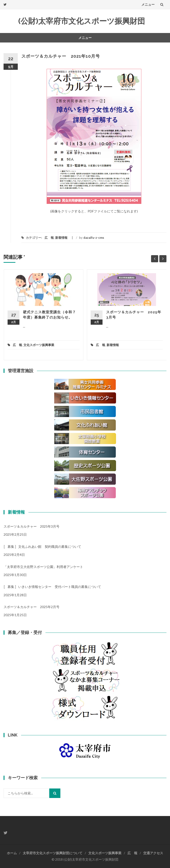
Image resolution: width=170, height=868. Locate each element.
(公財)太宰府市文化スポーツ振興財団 (82, 21)
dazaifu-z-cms (94, 238)
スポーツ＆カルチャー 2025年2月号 (31, 607)
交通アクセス (153, 853)
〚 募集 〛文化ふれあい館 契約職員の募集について (42, 547)
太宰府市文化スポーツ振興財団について (53, 853)
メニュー (148, 4)
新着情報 (61, 238)
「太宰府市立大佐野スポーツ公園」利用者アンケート (43, 567)
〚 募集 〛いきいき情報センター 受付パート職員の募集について (52, 587)
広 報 (49, 238)
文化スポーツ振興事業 (39, 345)
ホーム (12, 853)
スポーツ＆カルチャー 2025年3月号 (31, 526)
